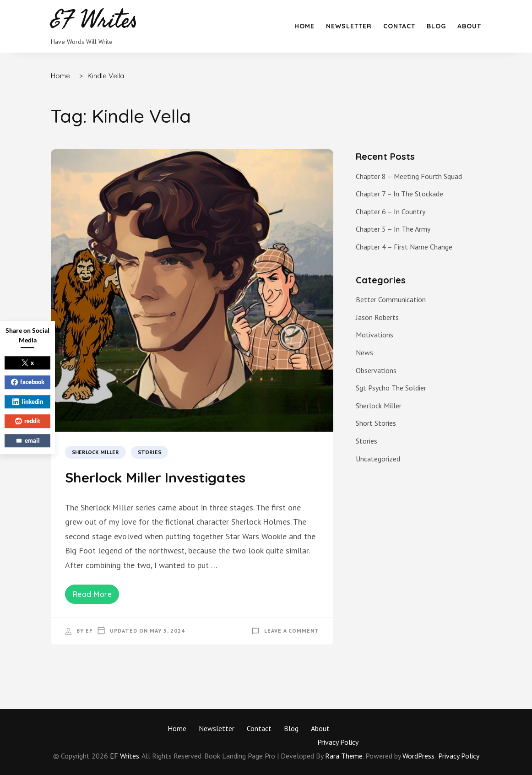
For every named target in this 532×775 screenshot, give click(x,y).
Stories (149, 452)
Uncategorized (378, 459)
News (364, 352)
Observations (376, 370)
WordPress (418, 756)
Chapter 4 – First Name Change (404, 247)
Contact (399, 26)
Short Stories (376, 423)
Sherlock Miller (95, 452)
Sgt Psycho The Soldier (391, 388)
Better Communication (391, 299)
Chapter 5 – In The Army (393, 229)
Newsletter (349, 26)
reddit (28, 421)
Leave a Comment (292, 631)
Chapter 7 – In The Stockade (399, 194)
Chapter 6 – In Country (391, 211)
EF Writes (125, 756)
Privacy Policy (338, 742)
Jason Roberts (377, 317)
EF (89, 631)
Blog (436, 26)
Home (304, 26)
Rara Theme (344, 756)
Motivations (375, 335)
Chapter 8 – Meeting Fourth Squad (409, 176)
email (28, 440)
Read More (92, 594)
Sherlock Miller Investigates (155, 477)
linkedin (28, 401)
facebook (28, 382)
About (469, 26)
